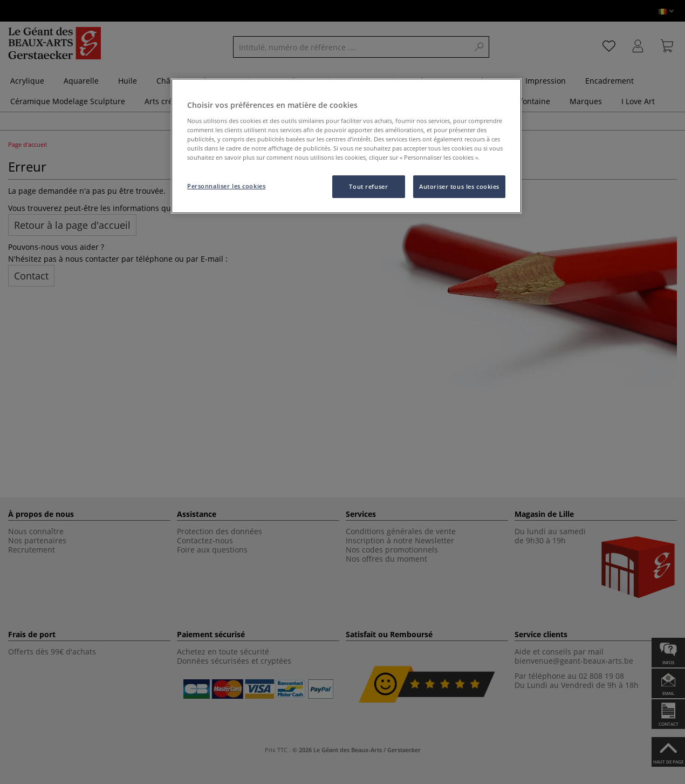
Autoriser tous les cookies (459, 186)
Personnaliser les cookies (226, 186)
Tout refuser (368, 186)
